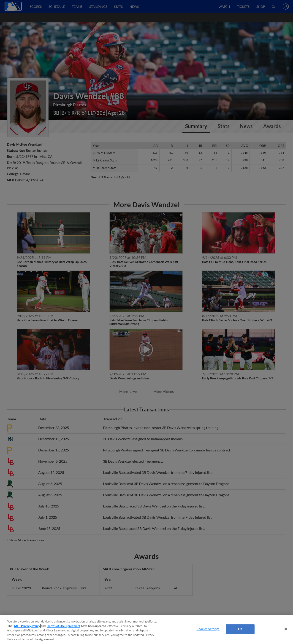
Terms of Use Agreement (64, 626)
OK (240, 629)
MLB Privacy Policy (27, 626)
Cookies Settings (208, 629)
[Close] (286, 629)
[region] (146, 629)
